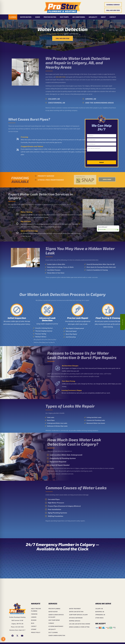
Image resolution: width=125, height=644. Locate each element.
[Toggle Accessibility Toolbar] (3, 639)
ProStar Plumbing (57, 34)
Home (48, 34)
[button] (113, 5)
